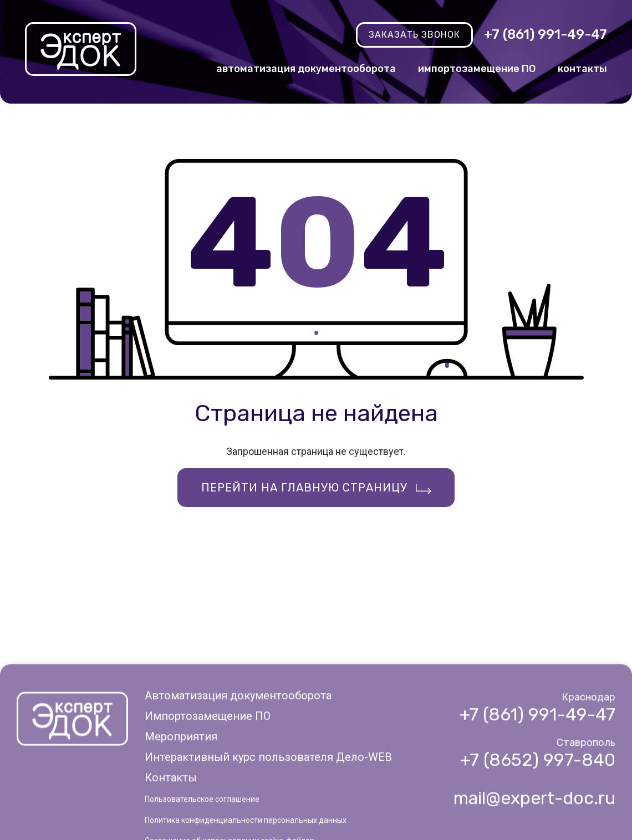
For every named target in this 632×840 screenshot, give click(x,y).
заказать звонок (414, 35)
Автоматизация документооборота (238, 735)
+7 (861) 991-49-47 (546, 34)
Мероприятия (181, 776)
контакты (582, 69)
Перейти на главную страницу (304, 488)
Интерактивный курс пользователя (268, 797)
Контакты (171, 817)
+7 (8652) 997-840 (538, 800)
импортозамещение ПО (477, 69)
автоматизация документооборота (306, 69)
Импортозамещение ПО (208, 756)
